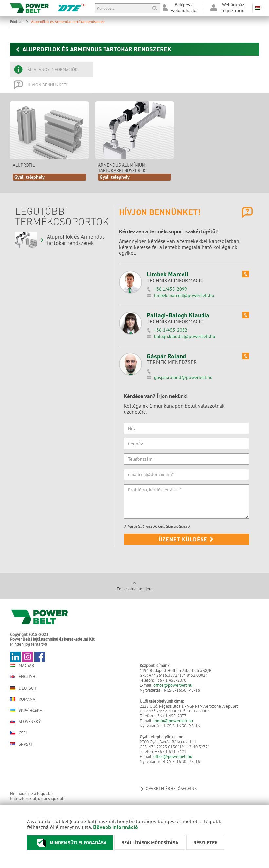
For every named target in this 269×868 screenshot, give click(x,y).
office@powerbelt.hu (173, 685)
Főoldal (19, 21)
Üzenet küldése (186, 539)
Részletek (205, 842)
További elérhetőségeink (168, 789)
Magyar (22, 665)
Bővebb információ (115, 827)
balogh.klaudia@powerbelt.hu (185, 336)
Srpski (21, 744)
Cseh (19, 733)
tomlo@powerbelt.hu (173, 721)
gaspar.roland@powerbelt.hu (183, 377)
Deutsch (23, 688)
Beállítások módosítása (150, 842)
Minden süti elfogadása (70, 843)
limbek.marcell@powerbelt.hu (184, 295)
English (23, 677)
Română (23, 699)
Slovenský (25, 721)
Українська (26, 710)
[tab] (52, 70)
